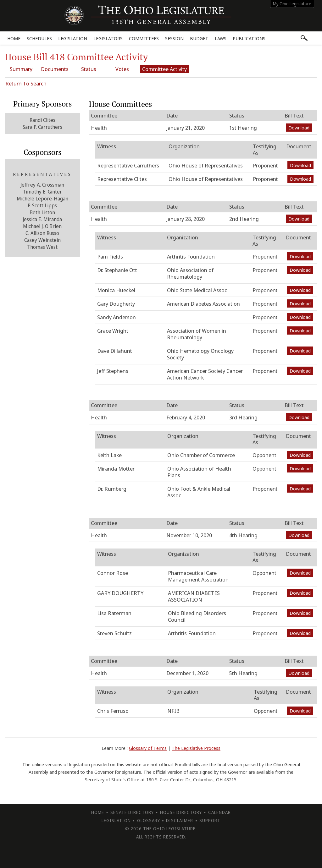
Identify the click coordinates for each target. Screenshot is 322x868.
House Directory (181, 812)
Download (299, 128)
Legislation (73, 38)
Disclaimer (180, 820)
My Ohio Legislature (292, 4)
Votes (123, 69)
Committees (144, 38)
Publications (249, 38)
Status (89, 69)
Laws (221, 38)
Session (174, 38)
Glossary (149, 820)
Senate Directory (132, 812)
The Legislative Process (196, 748)
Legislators (108, 38)
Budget (199, 38)
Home (14, 38)
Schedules (39, 38)
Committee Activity (165, 69)
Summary (21, 69)
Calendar (219, 812)
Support (210, 820)
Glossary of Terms (148, 748)
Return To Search (26, 83)
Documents (55, 69)
